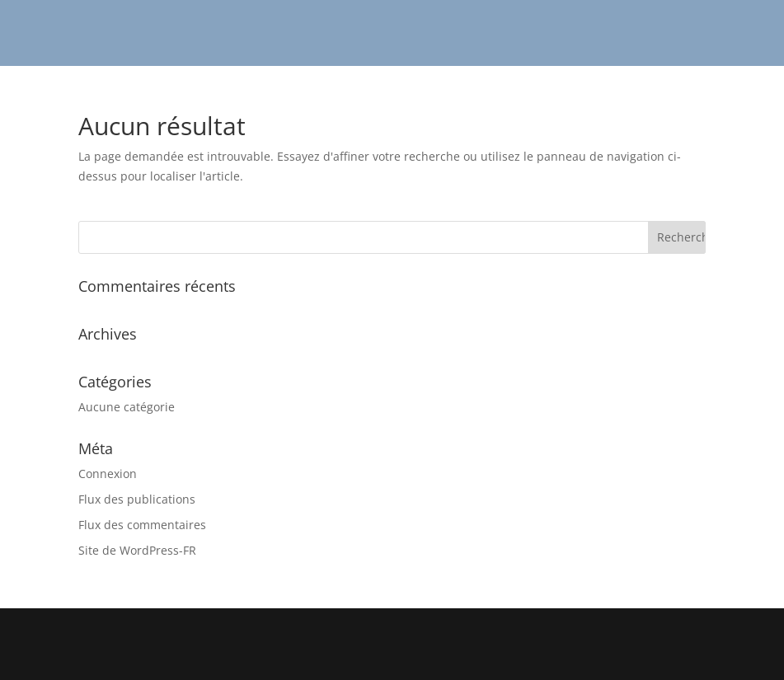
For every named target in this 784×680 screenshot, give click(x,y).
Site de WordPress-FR (137, 550)
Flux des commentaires (142, 525)
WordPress (510, 657)
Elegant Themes (347, 657)
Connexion (108, 474)
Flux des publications (137, 499)
